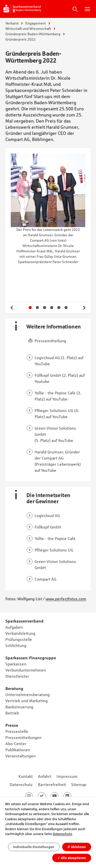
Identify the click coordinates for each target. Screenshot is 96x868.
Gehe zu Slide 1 (30, 308)
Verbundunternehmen (26, 670)
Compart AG (45, 579)
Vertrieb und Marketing (26, 701)
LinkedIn (71, 796)
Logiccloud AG (47, 515)
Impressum (67, 776)
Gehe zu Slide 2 (37, 308)
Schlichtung (16, 646)
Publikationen (18, 750)
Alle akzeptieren (72, 858)
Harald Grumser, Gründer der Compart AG (57, 455)
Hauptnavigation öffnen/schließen (87, 9)
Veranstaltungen (20, 756)
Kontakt (26, 776)
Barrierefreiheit (52, 784)
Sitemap (79, 784)
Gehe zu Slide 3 (45, 308)
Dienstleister (17, 676)
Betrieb (12, 713)
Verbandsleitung (20, 633)
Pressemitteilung (50, 341)
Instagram (33, 796)
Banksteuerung (19, 707)
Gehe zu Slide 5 (59, 308)
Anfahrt (45, 776)
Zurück (12, 308)
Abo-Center (16, 744)
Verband (12, 23)
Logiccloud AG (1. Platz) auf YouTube (59, 361)
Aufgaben (14, 627)
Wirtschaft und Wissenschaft (28, 29)
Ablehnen (77, 847)
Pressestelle (17, 731)
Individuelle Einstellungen (34, 847)
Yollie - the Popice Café (55, 393)
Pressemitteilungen (23, 737)
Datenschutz (21, 784)
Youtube (58, 796)
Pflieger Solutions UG (54, 410)
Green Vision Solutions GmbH (55, 431)
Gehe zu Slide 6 (66, 308)
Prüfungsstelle (19, 639)
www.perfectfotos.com (66, 599)
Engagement (36, 23)
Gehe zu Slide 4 (52, 308)
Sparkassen (16, 664)
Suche (75, 9)
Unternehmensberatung (28, 695)
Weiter (84, 308)
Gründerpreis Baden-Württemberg (33, 34)
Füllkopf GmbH (48, 375)
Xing (45, 796)
